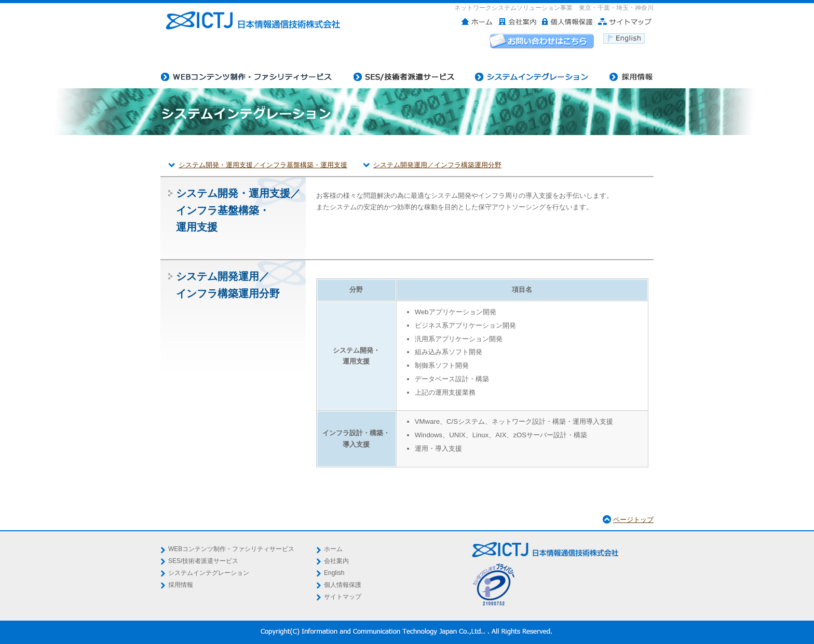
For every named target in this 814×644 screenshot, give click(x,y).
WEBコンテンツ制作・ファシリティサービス (231, 549)
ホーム (333, 549)
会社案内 (336, 561)
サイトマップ (343, 597)
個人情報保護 (343, 585)
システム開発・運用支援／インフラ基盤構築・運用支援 (263, 165)
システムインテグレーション (209, 573)
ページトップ (633, 520)
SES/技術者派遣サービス (203, 561)
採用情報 (181, 585)
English (334, 573)
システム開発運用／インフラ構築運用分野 (437, 165)
